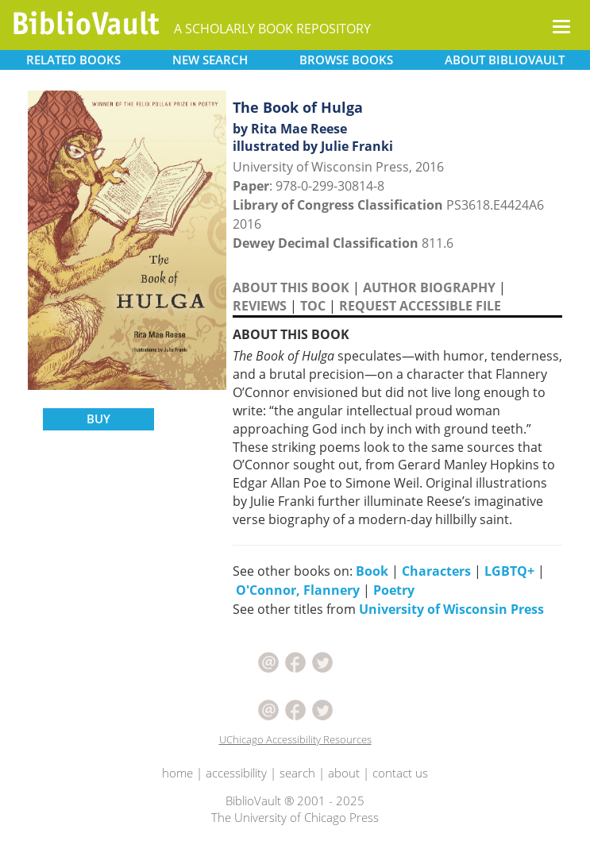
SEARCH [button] (210, 60)
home (177, 773)
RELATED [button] (73, 60)
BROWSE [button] (346, 60)
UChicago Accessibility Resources (295, 739)
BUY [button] (98, 419)
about (344, 773)
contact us (400, 773)
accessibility (236, 773)
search (297, 773)
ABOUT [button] (505, 60)
